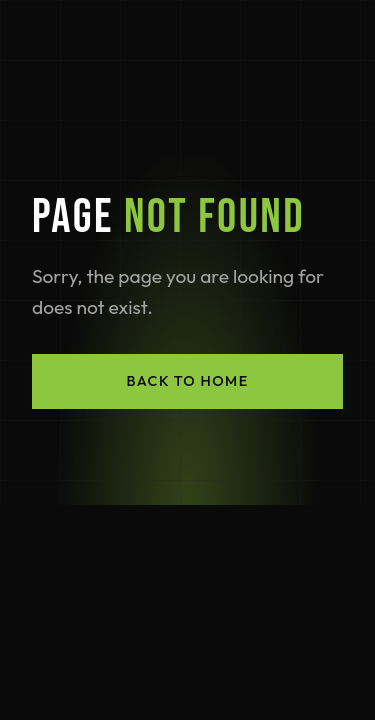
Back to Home (187, 381)
